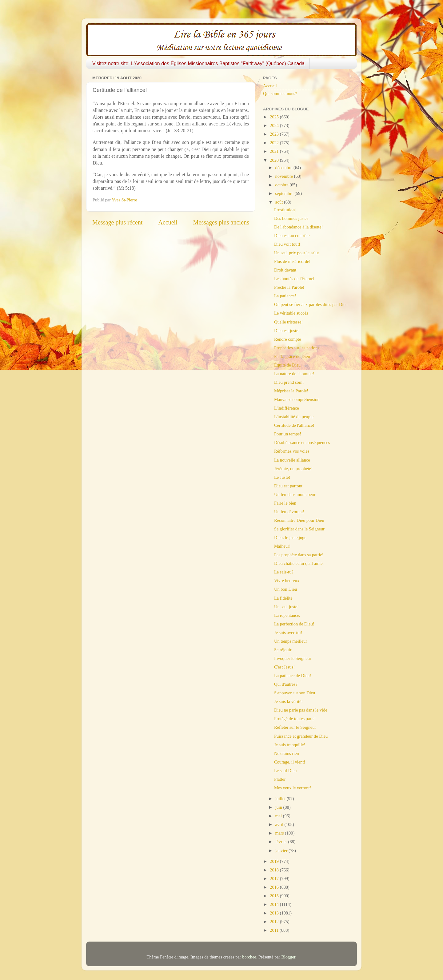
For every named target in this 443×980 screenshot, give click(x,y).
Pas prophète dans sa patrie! (299, 555)
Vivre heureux (287, 581)
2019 (275, 861)
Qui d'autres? (286, 684)
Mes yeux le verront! (293, 788)
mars (280, 833)
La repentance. (287, 615)
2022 (275, 143)
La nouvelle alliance (292, 460)
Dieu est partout (288, 486)
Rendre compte (288, 339)
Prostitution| (285, 210)
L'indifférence (287, 408)
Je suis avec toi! (288, 633)
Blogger (288, 957)
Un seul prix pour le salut (297, 253)
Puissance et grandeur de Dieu (301, 736)
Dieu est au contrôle (292, 236)
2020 (275, 160)
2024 (275, 125)
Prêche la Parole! (289, 287)
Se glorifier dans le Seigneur (299, 529)
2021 (275, 151)
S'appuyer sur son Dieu (295, 693)
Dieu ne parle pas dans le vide (301, 710)
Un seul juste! (286, 607)
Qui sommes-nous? (280, 93)
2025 (275, 117)
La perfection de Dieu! (294, 624)
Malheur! (282, 546)
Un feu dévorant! (289, 512)
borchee (249, 957)
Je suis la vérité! (288, 701)
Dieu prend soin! (289, 382)
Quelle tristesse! (288, 322)
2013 (275, 913)
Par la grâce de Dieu (292, 356)
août (280, 202)
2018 (275, 870)
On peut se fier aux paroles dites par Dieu (311, 304)
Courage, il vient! (290, 762)
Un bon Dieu (285, 589)
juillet (281, 799)
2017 (275, 879)
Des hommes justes (291, 218)
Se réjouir (283, 650)
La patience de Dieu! (293, 676)
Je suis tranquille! (290, 745)
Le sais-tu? (284, 572)
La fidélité (283, 598)
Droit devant (285, 270)
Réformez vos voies (292, 451)
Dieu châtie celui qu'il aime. (299, 563)
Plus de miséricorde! (292, 261)
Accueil (168, 222)
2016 (275, 887)
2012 (275, 922)
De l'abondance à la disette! (298, 227)
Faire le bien (285, 503)
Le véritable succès (291, 313)
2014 (275, 904)
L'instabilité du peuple (294, 417)
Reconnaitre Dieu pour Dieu (299, 520)
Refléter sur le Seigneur (295, 727)
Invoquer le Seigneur (293, 658)
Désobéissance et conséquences (302, 442)
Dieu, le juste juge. (291, 538)
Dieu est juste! (287, 331)
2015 (275, 896)
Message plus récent (117, 222)
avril (280, 824)
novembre (285, 176)
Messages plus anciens (221, 222)
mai (279, 816)
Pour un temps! (288, 434)
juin (279, 807)
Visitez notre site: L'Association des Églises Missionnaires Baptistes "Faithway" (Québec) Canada (198, 63)
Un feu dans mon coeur (295, 494)
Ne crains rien (287, 753)
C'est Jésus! (284, 667)
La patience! (285, 296)
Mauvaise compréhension (297, 399)
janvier (282, 851)
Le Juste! (282, 477)
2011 (275, 930)
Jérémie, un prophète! (293, 469)
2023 (275, 134)
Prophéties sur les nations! (297, 348)
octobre (283, 185)
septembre (285, 193)
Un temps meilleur (291, 641)
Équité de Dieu (287, 365)
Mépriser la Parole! (291, 391)
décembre (285, 168)
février (282, 842)
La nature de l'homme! (294, 374)
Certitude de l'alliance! (294, 425)
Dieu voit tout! (287, 244)
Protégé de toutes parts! (295, 719)
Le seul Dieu (285, 771)
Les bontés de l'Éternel (294, 279)
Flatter (280, 779)
